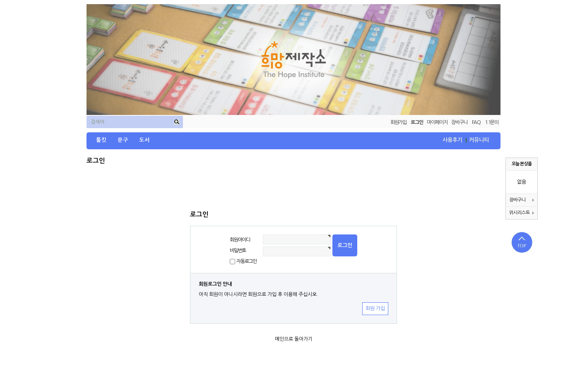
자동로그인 (247, 261)
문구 (123, 140)
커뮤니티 (479, 140)
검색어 (97, 122)
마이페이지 (437, 122)
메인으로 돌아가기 (294, 339)
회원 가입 (375, 308)
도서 (144, 140)
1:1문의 (492, 122)
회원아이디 (240, 240)
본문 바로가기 (0, 0)
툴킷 (101, 140)
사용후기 (452, 140)
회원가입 (398, 122)
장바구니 (459, 122)
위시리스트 (522, 213)
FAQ (476, 122)
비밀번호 (238, 251)
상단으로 (522, 242)
